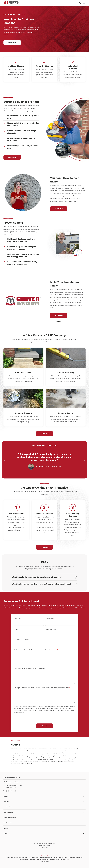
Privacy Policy (37, 862)
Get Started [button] (12, 38)
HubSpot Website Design (41, 864)
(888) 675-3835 (11, 783)
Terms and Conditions (49, 862)
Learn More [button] (59, 314)
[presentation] (84, 3)
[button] (37, 466)
